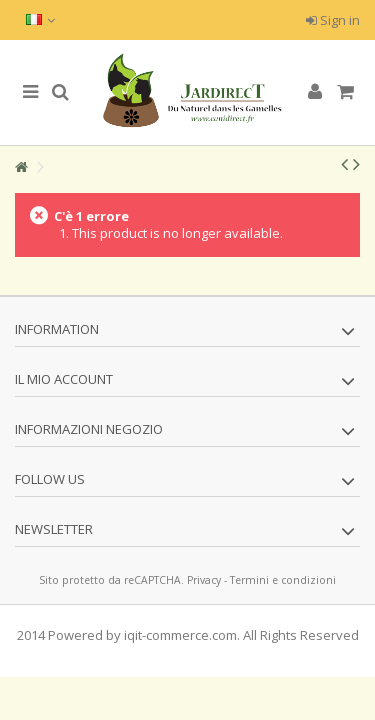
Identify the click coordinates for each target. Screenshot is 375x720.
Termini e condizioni (283, 580)
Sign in (333, 20)
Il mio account (64, 379)
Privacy (204, 580)
